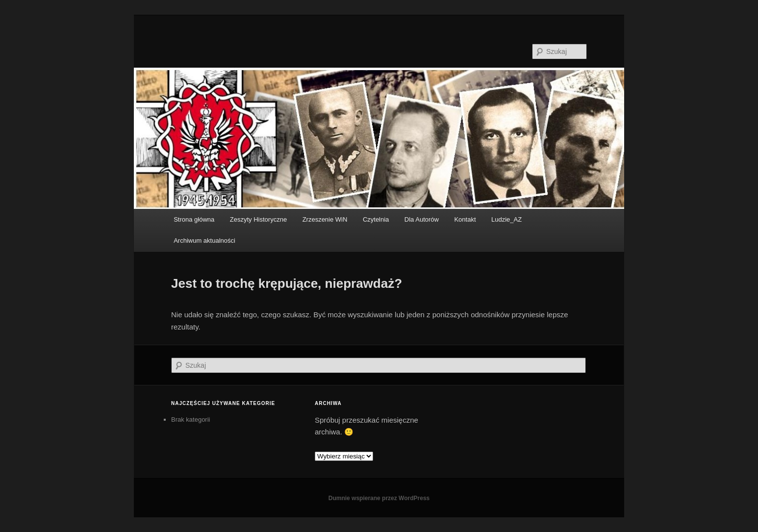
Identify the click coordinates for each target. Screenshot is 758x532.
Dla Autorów (422, 219)
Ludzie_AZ (506, 219)
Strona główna (194, 219)
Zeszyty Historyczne (258, 219)
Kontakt (465, 219)
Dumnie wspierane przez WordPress (379, 498)
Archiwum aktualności (204, 241)
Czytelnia (376, 219)
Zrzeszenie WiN (325, 219)
